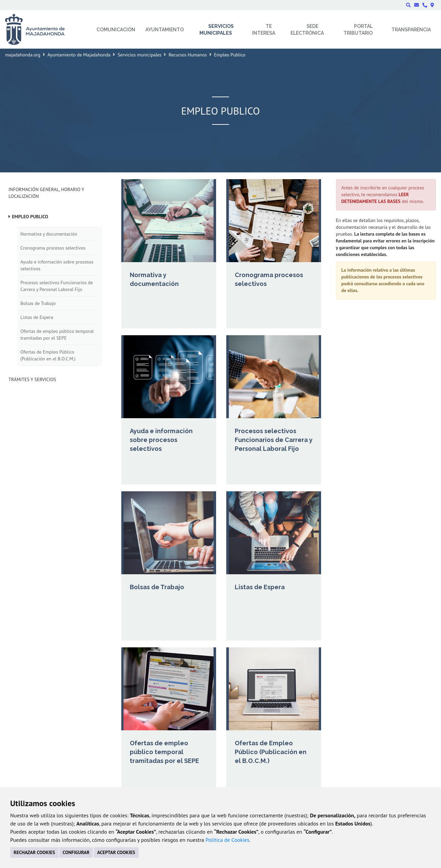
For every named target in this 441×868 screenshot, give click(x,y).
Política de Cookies (227, 840)
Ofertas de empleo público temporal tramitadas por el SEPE (57, 335)
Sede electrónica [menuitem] (307, 30)
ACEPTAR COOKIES (116, 852)
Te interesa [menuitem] (264, 30)
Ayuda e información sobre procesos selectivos (57, 265)
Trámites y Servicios (32, 379)
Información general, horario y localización (46, 193)
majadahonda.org (23, 55)
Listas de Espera (37, 317)
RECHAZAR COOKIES (34, 852)
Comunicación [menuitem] (116, 30)
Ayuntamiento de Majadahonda (79, 55)
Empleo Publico (30, 217)
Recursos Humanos (188, 55)
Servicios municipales (139, 55)
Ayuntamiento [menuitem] (165, 30)
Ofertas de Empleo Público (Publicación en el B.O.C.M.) (48, 355)
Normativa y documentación (49, 234)
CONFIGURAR (76, 852)
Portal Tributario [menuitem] (358, 30)
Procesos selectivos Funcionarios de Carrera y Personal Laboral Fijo (57, 286)
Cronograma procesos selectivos (53, 248)
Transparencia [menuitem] (411, 30)
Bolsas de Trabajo (38, 303)
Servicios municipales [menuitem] (217, 30)
